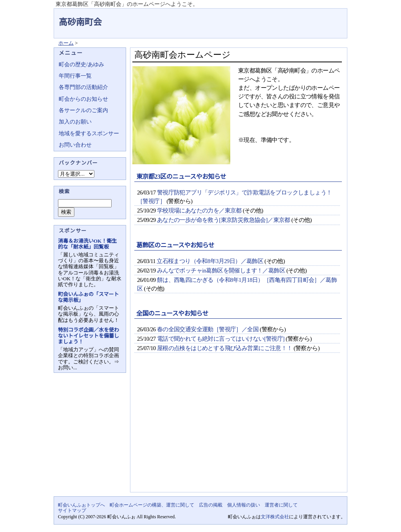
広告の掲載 (211, 505)
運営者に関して (281, 505)
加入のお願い (75, 122)
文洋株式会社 (275, 517)
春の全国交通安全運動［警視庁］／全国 (208, 329)
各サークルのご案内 (83, 110)
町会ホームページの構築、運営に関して (152, 505)
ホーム (66, 43)
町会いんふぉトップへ (81, 505)
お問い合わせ (75, 145)
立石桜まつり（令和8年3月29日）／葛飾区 (210, 261)
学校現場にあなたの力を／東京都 (199, 211)
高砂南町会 (80, 22)
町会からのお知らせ (83, 99)
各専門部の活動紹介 (83, 87)
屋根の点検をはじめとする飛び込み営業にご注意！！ (225, 348)
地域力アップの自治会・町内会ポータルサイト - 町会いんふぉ (318, 17)
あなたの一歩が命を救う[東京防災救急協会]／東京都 (224, 220)
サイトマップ (72, 510)
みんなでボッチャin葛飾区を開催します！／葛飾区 (221, 271)
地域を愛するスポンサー (89, 133)
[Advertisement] (237, 429)
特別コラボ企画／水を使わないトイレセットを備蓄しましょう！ (89, 336)
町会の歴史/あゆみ (81, 64)
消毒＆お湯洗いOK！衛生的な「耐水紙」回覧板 (87, 244)
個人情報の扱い (244, 505)
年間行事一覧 (75, 76)
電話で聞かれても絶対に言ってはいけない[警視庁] (221, 339)
